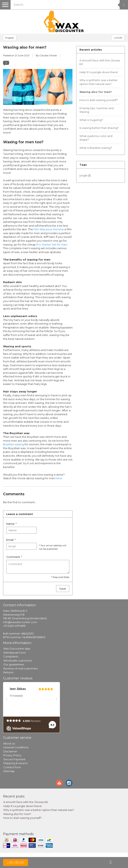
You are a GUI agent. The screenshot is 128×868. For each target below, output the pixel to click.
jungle (85, 175)
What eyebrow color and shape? (96, 138)
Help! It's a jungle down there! (99, 72)
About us (9, 743)
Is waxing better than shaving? (99, 128)
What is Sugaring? (91, 120)
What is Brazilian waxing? (96, 148)
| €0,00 (16, 863)
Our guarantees (14, 664)
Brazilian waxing (14, 444)
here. (59, 478)
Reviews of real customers (21, 668)
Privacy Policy (12, 755)
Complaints (11, 656)
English (10, 38)
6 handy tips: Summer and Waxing (97, 110)
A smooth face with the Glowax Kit (100, 62)
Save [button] (63, 589)
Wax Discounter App (17, 649)
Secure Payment (14, 759)
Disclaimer (10, 751)
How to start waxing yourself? (99, 100)
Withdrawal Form (15, 653)
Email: (11, 540)
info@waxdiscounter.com (20, 622)
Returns (8, 672)
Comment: (14, 557)
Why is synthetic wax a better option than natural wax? (99, 82)
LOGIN (118, 38)
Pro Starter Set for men (52, 244)
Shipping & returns (15, 763)
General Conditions (16, 747)
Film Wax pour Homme (49, 229)
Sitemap (9, 771)
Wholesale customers (18, 661)
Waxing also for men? (25, 47)
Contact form (12, 767)
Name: (11, 524)
